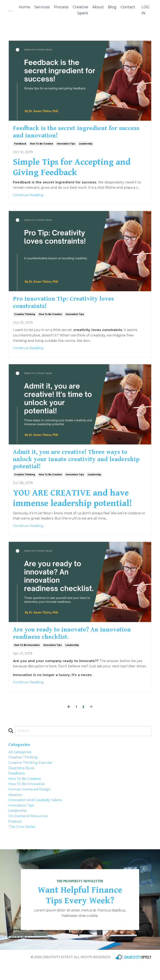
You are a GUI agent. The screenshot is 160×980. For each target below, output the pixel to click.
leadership (86, 147)
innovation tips (66, 147)
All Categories (20, 767)
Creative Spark (80, 10)
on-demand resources (28, 831)
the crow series (22, 842)
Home (24, 7)
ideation (15, 810)
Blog (112, 7)
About (98, 7)
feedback (20, 147)
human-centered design (29, 805)
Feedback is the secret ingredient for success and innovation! (75, 134)
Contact (128, 7)
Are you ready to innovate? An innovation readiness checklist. (66, 647)
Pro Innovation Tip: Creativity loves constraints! (74, 308)
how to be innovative (27, 661)
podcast (15, 837)
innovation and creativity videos (35, 816)
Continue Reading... (29, 198)
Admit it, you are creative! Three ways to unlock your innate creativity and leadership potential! (79, 469)
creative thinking (25, 321)
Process (61, 7)
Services (42, 7)
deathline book (21, 784)
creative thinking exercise (30, 778)
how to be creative (42, 147)
